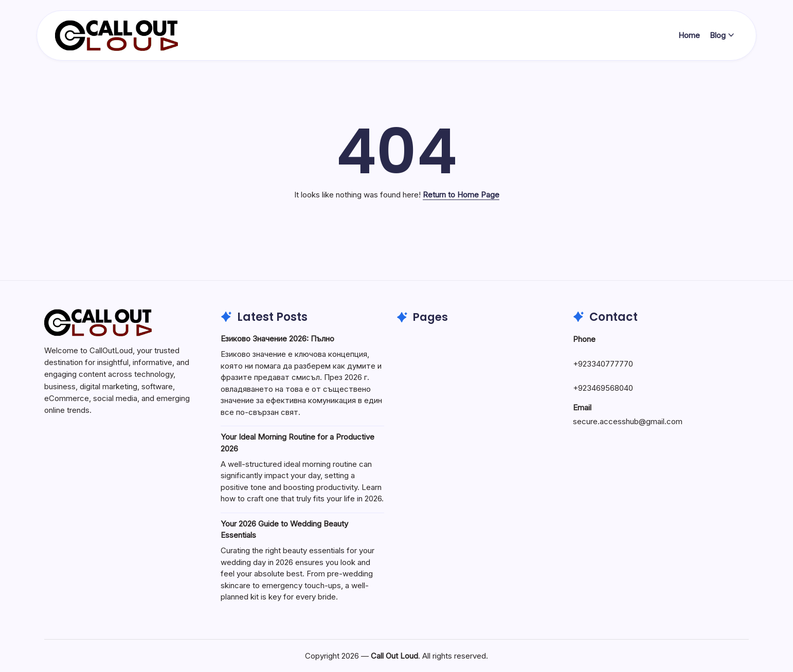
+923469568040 (603, 388)
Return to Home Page (461, 195)
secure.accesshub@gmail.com (628, 421)
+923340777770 (603, 364)
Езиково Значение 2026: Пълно (277, 339)
